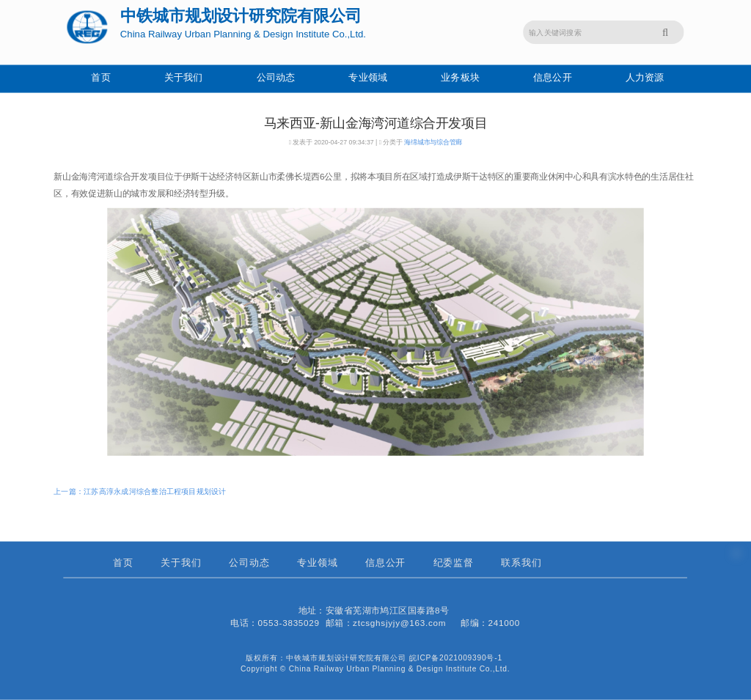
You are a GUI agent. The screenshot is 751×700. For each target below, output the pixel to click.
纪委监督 (454, 563)
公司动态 (276, 78)
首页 (100, 78)
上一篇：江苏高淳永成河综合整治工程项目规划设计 (140, 491)
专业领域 (368, 78)
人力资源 (645, 78)
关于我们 (184, 78)
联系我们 (521, 563)
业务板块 (460, 78)
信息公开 (553, 78)
